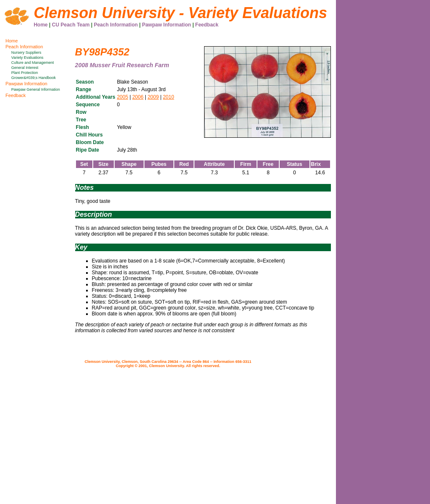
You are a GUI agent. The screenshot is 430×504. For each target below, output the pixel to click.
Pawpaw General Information (36, 89)
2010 (169, 97)
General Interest (25, 68)
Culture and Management (33, 63)
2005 (122, 97)
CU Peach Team (71, 25)
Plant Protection (25, 73)
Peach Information (116, 25)
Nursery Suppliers (26, 52)
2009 (153, 97)
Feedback (207, 25)
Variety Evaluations (27, 58)
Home (41, 25)
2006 (138, 97)
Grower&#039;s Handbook (34, 78)
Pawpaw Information (166, 25)
